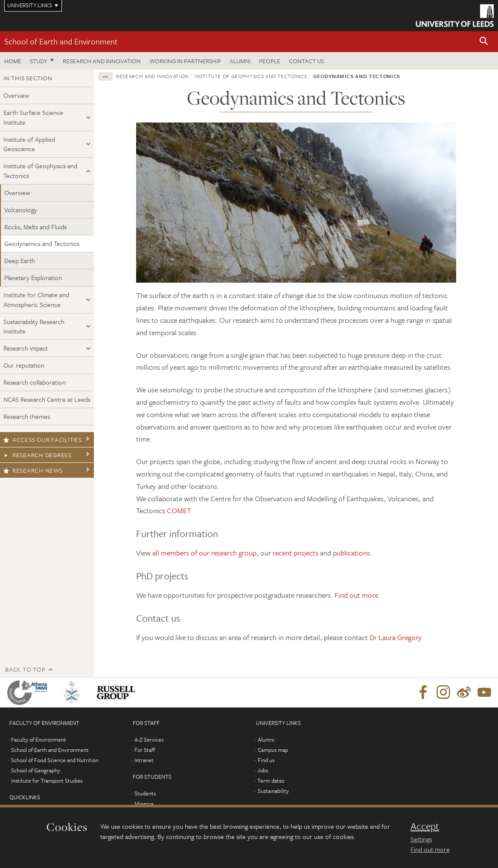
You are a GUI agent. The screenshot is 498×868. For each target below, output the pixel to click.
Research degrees (37, 455)
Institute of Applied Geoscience (29, 144)
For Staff (145, 750)
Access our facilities (42, 440)
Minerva (144, 804)
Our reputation (24, 365)
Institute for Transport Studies (47, 780)
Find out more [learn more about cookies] (430, 849)
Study (39, 61)
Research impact (26, 348)
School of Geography (36, 770)
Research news (33, 470)
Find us (266, 760)
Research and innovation (102, 61)
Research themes (27, 416)
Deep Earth (20, 260)
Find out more (356, 595)
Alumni (240, 61)
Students (145, 793)
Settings (421, 839)
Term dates (271, 780)
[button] (484, 42)
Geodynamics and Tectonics (42, 243)
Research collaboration (35, 382)
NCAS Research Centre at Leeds (47, 399)
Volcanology (21, 210)
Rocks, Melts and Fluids (35, 227)
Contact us (306, 61)
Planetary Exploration (33, 278)
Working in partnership (185, 61)
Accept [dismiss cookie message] (425, 826)
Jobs (263, 770)
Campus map (273, 750)
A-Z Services (149, 739)
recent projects (296, 553)
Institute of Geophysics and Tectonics (40, 171)
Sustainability (273, 791)
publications (351, 553)
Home (13, 61)
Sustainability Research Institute (34, 326)
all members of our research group (204, 553)
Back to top (25, 669)
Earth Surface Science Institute (33, 117)
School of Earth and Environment (61, 41)
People (270, 61)
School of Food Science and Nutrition (55, 760)
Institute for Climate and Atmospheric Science (36, 300)
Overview (16, 95)
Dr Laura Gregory (396, 637)
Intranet (144, 760)
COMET (179, 510)
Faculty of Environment (39, 739)
